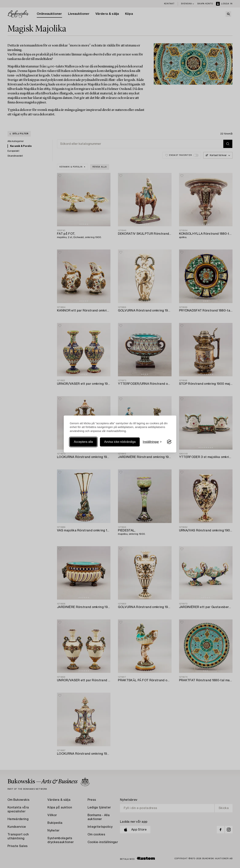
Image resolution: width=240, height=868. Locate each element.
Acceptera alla (83, 442)
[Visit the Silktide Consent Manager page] (169, 442)
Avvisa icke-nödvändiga (120, 442)
